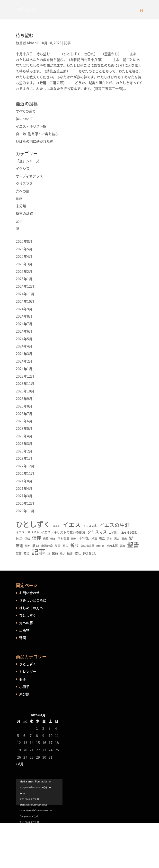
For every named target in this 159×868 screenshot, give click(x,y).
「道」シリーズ (28, 161)
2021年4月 (24, 488)
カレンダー (28, 671)
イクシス (23, 168)
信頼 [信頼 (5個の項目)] (46, 539)
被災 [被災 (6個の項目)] (26, 553)
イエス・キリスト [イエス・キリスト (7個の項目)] (27, 532)
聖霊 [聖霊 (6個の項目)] (19, 553)
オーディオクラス (29, 176)
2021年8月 (24, 481)
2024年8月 (24, 316)
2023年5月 (24, 428)
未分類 (21, 206)
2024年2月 (24, 361)
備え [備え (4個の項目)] (53, 539)
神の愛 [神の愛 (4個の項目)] (100, 546)
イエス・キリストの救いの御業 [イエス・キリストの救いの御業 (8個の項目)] (63, 532)
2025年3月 (24, 264)
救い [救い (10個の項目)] (36, 546)
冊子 (23, 679)
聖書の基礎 (24, 213)
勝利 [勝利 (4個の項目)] (74, 539)
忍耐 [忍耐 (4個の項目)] (110, 539)
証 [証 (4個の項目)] (49, 553)
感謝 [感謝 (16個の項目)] (19, 545)
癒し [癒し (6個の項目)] (65, 546)
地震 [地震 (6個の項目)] (94, 538)
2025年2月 (24, 271)
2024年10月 (25, 301)
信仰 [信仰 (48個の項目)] (36, 538)
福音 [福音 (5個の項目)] (123, 546)
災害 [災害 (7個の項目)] (58, 546)
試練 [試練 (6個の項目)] (55, 553)
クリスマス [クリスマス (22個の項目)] (97, 532)
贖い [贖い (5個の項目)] (62, 553)
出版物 (24, 630)
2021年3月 (24, 496)
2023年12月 (25, 376)
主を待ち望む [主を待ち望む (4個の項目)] (129, 532)
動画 (19, 198)
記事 (67, 43)
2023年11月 (25, 383)
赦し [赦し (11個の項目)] (78, 553)
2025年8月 (24, 241)
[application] (79, 815)
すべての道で (26, 111)
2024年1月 (24, 369)
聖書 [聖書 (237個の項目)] (133, 545)
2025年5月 (24, 249)
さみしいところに (33, 600)
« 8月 (20, 764)
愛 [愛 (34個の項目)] (131, 538)
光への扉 (23, 191)
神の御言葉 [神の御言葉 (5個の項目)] (88, 546)
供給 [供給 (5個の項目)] (27, 539)
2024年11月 (25, 294)
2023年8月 (24, 406)
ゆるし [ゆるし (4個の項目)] (57, 526)
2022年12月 (25, 466)
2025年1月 (24, 279)
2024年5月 (24, 339)
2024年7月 (24, 324)
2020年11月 (25, 511)
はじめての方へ (31, 608)
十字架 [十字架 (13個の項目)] (84, 538)
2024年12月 (25, 286)
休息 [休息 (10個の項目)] (19, 538)
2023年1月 (24, 458)
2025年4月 (24, 256)
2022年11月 (25, 473)
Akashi (32, 43)
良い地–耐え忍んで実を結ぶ (37, 134)
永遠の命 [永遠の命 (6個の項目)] (47, 546)
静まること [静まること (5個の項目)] (90, 553)
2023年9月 (24, 399)
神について (24, 119)
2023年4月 (24, 436)
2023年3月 (24, 443)
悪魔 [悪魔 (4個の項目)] (124, 539)
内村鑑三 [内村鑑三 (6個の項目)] (63, 538)
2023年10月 (25, 391)
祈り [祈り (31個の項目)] (75, 545)
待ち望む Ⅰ (29, 35)
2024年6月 (24, 331)
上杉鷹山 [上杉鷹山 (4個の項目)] (114, 532)
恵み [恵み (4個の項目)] (117, 539)
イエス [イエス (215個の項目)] (72, 525)
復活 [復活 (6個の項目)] (102, 538)
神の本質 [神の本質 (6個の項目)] (112, 546)
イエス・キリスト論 (31, 126)
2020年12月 (25, 503)
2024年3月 (24, 354)
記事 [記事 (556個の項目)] (38, 552)
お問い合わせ (29, 593)
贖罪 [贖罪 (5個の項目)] (70, 553)
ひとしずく (28, 615)
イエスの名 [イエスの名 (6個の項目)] (90, 526)
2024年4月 (24, 346)
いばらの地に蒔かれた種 (35, 141)
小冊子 (24, 686)
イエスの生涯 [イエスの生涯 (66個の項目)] (115, 525)
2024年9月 (24, 309)
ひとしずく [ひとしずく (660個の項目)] (33, 524)
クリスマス (24, 183)
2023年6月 (24, 421)
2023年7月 (24, 414)
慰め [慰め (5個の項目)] (28, 546)
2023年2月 (24, 451)
